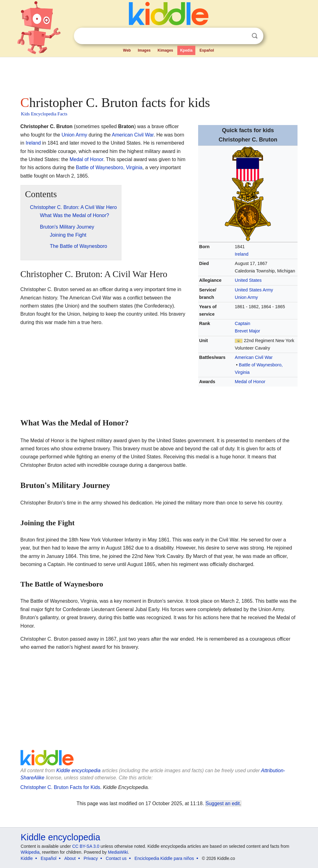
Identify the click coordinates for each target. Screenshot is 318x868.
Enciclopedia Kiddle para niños (164, 858)
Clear (242, 36)
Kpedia (186, 50)
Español (207, 50)
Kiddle (27, 858)
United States (248, 280)
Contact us (116, 858)
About (70, 858)
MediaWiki (118, 852)
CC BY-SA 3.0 (86, 846)
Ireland (242, 254)
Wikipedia (30, 852)
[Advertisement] (159, 75)
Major (255, 331)
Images (144, 50)
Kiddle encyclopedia (78, 771)
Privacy (91, 858)
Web (127, 50)
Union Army (246, 297)
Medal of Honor (250, 382)
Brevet (241, 331)
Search (255, 36)
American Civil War (254, 357)
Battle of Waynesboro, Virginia (109, 167)
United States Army (254, 290)
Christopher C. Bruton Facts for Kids (60, 787)
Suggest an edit (223, 803)
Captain (243, 323)
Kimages (165, 50)
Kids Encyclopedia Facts (44, 114)
